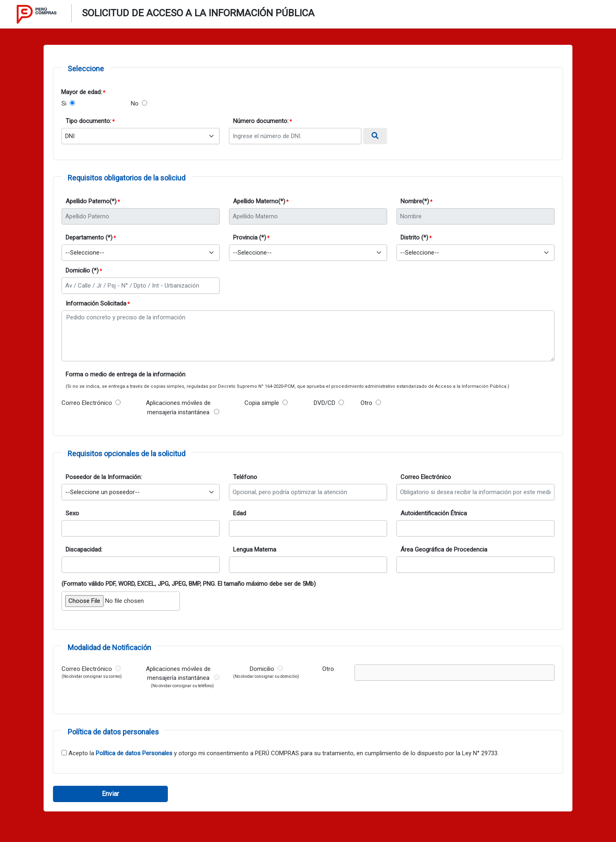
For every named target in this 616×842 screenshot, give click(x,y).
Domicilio (262, 669)
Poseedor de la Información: (104, 477)
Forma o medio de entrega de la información (125, 374)
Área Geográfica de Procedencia (444, 550)
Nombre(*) (415, 201)
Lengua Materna (255, 550)
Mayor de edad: (81, 92)
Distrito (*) (414, 237)
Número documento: (261, 121)
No (135, 103)
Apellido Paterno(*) (91, 201)
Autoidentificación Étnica (434, 513)
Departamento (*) (89, 237)
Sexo (72, 513)
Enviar (110, 794)
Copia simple (262, 403)
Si (64, 103)
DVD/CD (324, 403)
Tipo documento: (88, 121)
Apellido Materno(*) (259, 201)
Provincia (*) (250, 237)
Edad (240, 513)
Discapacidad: (84, 550)
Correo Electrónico (87, 403)
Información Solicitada (96, 303)
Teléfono (245, 477)
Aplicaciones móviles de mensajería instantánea (178, 408)
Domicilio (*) (82, 270)
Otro (366, 403)
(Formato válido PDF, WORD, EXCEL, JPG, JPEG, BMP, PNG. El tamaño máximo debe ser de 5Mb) (189, 584)
